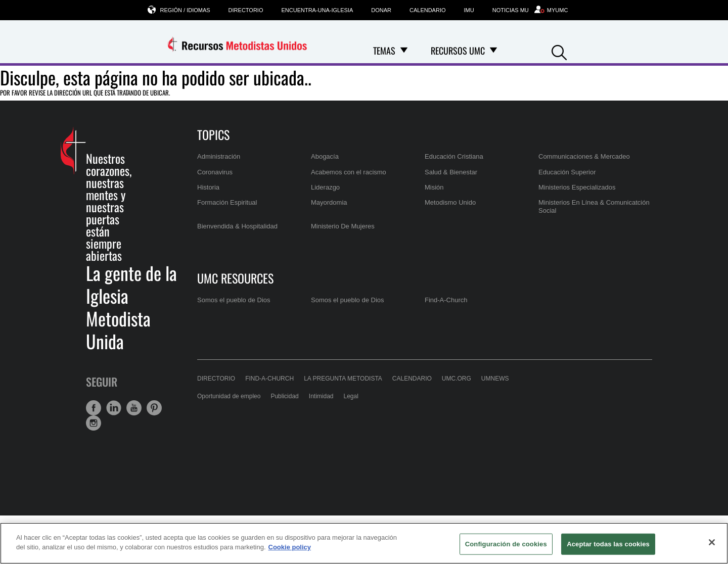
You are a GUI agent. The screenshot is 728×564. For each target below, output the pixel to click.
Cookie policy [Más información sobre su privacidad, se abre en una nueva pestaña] (290, 547)
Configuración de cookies (506, 544)
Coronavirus (215, 172)
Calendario (428, 10)
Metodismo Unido (450, 202)
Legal (351, 396)
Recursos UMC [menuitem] (458, 51)
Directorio (246, 10)
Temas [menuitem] (384, 51)
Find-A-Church (446, 300)
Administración (219, 156)
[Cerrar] (712, 542)
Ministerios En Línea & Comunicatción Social (594, 206)
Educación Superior (567, 172)
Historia (208, 187)
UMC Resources (235, 278)
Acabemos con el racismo (349, 172)
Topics (213, 134)
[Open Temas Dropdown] (404, 51)
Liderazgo (325, 187)
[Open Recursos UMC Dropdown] (493, 51)
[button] (559, 51)
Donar (381, 10)
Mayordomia (329, 202)
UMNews (495, 379)
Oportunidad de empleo (229, 396)
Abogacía (325, 156)
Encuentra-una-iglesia (317, 10)
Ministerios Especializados (577, 187)
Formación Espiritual (227, 202)
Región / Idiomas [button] (185, 10)
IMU (469, 10)
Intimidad (321, 396)
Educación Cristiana (454, 156)
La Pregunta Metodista (343, 379)
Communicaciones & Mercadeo (584, 156)
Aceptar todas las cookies (608, 544)
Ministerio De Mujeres (343, 226)
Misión (434, 187)
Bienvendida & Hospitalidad (237, 226)
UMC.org (457, 379)
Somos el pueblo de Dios (234, 300)
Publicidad (284, 396)
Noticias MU (511, 10)
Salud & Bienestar (451, 172)
